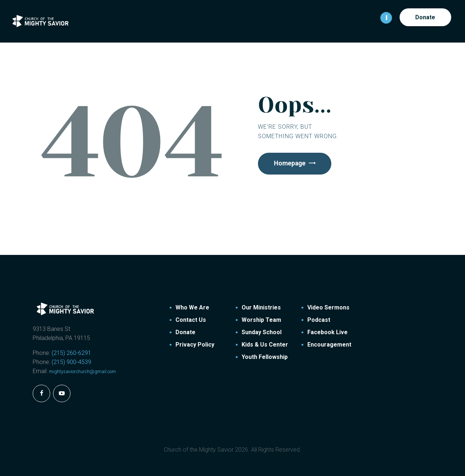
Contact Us (191, 319)
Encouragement (329, 344)
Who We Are (192, 307)
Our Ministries (261, 307)
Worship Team (261, 319)
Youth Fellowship (265, 357)
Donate (185, 332)
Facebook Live (327, 332)
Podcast (319, 319)
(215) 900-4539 (71, 362)
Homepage (291, 163)
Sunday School (262, 332)
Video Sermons (328, 307)
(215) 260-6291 (71, 353)
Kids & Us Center (265, 344)
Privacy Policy (195, 344)
